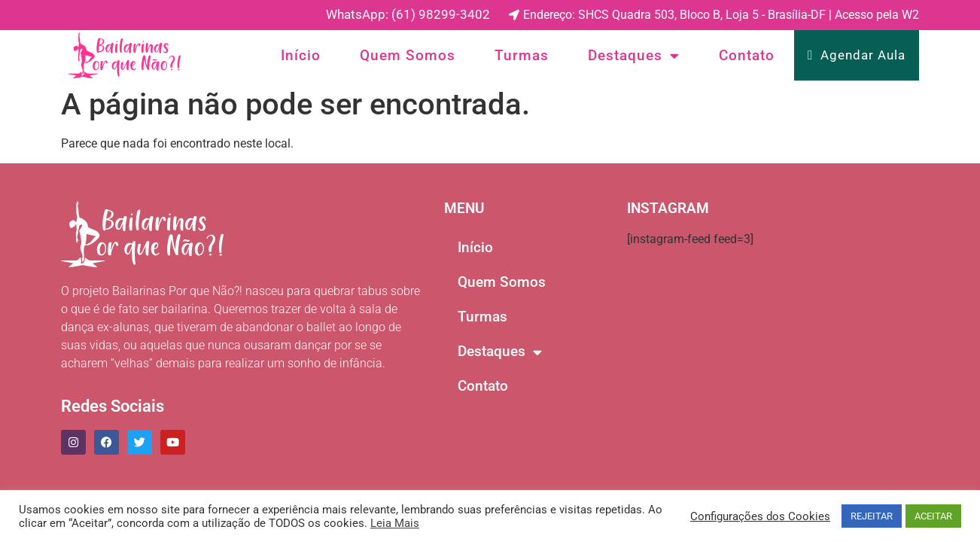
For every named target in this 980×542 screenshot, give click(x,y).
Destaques (634, 56)
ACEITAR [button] (933, 516)
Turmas (522, 55)
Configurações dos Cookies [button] (760, 516)
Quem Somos (408, 55)
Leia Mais (395, 523)
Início (301, 55)
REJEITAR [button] (872, 516)
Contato (747, 55)
